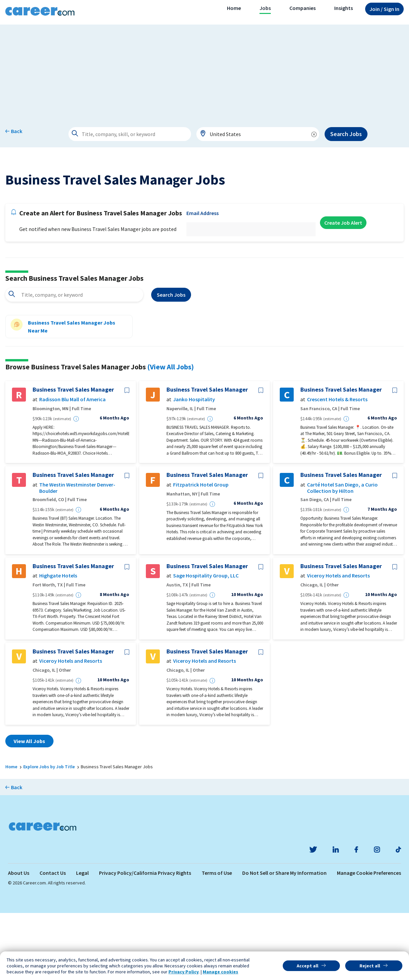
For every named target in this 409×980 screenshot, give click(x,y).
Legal (82, 940)
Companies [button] (303, 8)
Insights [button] (344, 8)
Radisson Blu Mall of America (72, 467)
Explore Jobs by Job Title (49, 834)
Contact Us (53, 940)
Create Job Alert (343, 290)
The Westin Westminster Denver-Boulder (77, 555)
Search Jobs (346, 134)
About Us (19, 940)
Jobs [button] (265, 8)
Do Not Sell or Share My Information (284, 940)
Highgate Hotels (58, 643)
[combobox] (258, 134)
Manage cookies (220, 972)
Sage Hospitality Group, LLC (206, 643)
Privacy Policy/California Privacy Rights (145, 940)
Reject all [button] (370, 966)
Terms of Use (217, 940)
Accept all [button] (307, 966)
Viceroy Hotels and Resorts (338, 643)
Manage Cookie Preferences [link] (369, 940)
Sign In (384, 9)
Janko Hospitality (194, 467)
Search (171, 362)
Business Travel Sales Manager (73, 457)
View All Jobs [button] (29, 808)
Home (234, 8)
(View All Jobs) (170, 434)
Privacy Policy (184, 972)
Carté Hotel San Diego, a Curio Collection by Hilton (342, 555)
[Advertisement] (205, 71)
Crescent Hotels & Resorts (337, 467)
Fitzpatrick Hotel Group (201, 552)
